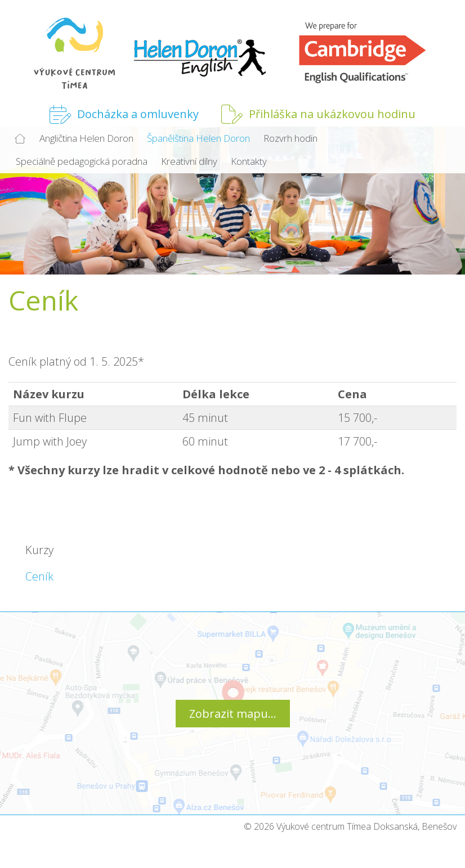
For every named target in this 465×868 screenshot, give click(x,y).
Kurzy (39, 550)
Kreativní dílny (189, 161)
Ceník (39, 576)
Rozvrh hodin (290, 138)
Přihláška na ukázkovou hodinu (318, 114)
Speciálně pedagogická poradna (82, 161)
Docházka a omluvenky (124, 114)
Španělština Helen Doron (198, 138)
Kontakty (249, 161)
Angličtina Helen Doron (86, 138)
